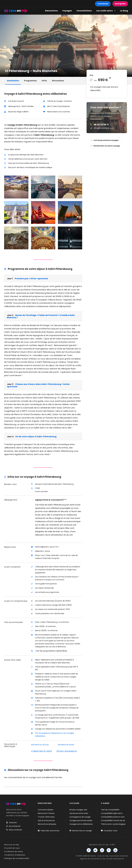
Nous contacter (14, 830)
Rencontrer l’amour (46, 813)
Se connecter (13, 826)
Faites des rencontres (49, 831)
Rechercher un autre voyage (107, 146)
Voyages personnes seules (81, 820)
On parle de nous (12, 848)
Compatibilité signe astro (112, 813)
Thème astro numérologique (113, 824)
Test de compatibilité (110, 810)
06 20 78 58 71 (101, 125)
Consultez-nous (109, 831)
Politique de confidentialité (17, 858)
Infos (44, 81)
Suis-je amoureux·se (46, 820)
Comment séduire (46, 810)
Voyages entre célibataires (81, 824)
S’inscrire (11, 823)
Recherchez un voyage (81, 831)
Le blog (124, 11)
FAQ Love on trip (12, 845)
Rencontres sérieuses (47, 824)
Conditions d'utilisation (15, 855)
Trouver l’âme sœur (46, 817)
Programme (30, 81)
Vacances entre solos (79, 813)
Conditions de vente (14, 851)
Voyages (67, 11)
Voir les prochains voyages (106, 140)
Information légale (66, 745)
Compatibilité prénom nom (113, 817)
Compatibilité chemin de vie (113, 820)
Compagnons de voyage (80, 817)
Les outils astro (104, 11)
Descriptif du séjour (40, 745)
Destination (13, 81)
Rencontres (51, 11)
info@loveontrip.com (104, 128)
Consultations (84, 11)
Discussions (58, 81)
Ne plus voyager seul (78, 810)
